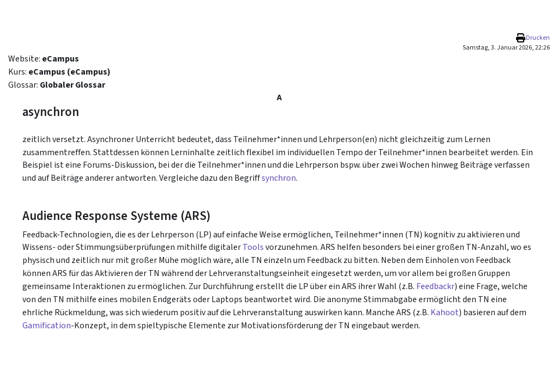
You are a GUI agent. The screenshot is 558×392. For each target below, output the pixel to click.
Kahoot (445, 313)
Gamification (47, 326)
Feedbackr (435, 286)
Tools (253, 247)
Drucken (538, 38)
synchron (279, 178)
